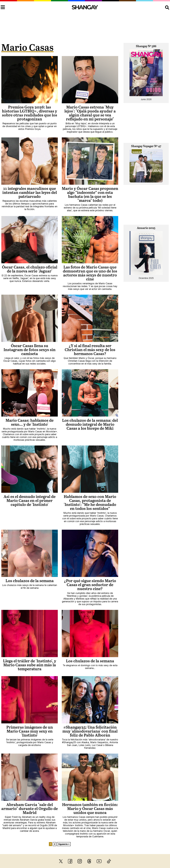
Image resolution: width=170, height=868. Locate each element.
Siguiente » (64, 844)
